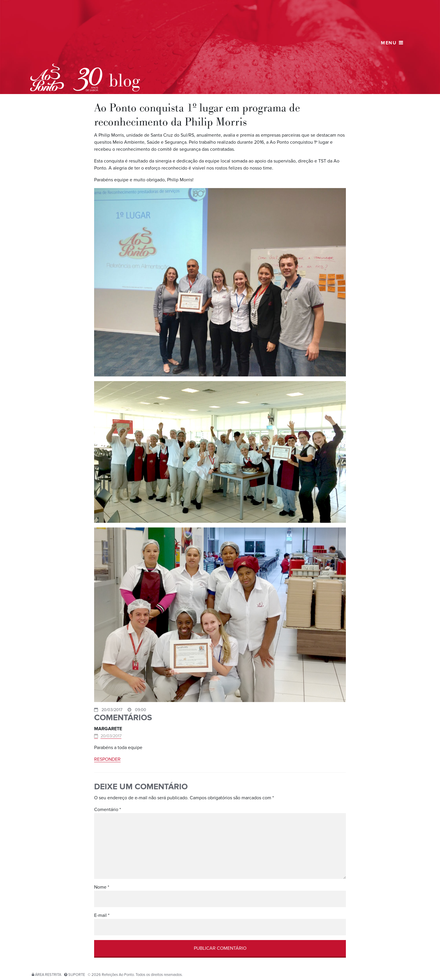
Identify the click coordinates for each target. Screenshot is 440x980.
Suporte (77, 975)
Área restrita (48, 975)
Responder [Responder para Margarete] (107, 759)
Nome (102, 887)
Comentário (107, 810)
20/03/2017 (111, 736)
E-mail (102, 915)
